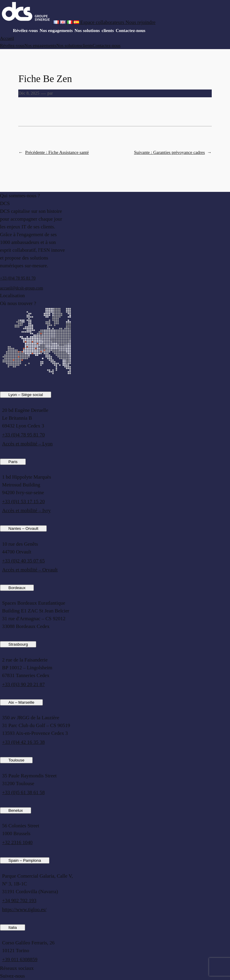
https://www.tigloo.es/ (24, 910)
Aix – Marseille (21, 702)
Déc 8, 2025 (29, 93)
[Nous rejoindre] (140, 22)
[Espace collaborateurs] (103, 22)
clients (108, 31)
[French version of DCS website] (57, 22)
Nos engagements (56, 31)
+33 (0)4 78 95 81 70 (18, 278)
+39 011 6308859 (20, 959)
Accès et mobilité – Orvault (30, 570)
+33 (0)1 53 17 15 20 (23, 502)
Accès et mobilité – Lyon (27, 444)
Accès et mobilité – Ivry (26, 511)
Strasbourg (18, 644)
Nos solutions (87, 31)
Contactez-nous (130, 31)
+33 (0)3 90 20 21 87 (23, 684)
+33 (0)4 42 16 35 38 (23, 742)
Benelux (16, 810)
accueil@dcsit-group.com (22, 288)
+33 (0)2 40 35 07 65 (23, 561)
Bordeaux (17, 588)
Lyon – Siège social (26, 395)
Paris (13, 462)
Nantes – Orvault (23, 528)
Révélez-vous (25, 31)
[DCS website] (27, 22)
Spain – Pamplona (25, 860)
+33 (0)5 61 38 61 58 (23, 792)
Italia (13, 927)
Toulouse (16, 760)
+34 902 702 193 (19, 901)
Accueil (7, 38)
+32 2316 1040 (17, 842)
